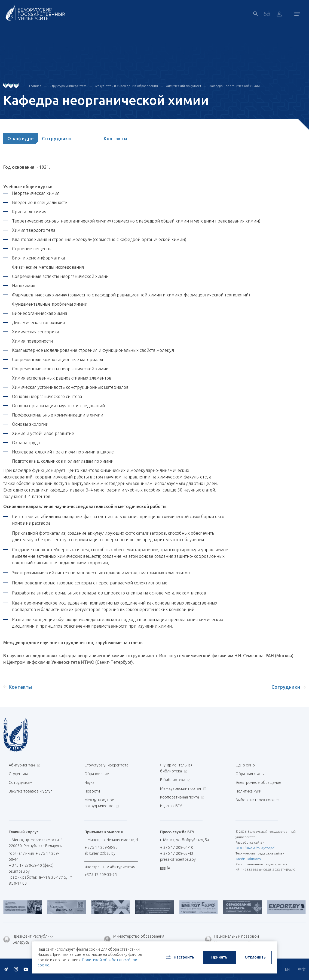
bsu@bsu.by (19, 871)
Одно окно (245, 765)
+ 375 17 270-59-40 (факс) (31, 865)
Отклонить (255, 957)
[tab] (21, 139)
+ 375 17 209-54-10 (177, 847)
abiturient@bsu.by (100, 853)
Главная (35, 86)
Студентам (18, 774)
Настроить (180, 957)
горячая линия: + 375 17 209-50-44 (34, 856)
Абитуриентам (24, 765)
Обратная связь (250, 774)
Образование (97, 774)
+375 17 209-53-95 (101, 875)
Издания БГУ (171, 806)
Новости (92, 791)
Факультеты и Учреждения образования (126, 86)
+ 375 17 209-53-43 (177, 853)
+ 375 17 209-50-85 (101, 847)
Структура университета (68, 86)
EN (287, 969)
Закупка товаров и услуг (30, 791)
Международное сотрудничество (102, 803)
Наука (89, 782)
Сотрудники (56, 139)
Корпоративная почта (182, 797)
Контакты (116, 139)
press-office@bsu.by (178, 859)
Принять (219, 957)
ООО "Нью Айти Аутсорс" (255, 848)
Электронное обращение (258, 782)
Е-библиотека (175, 780)
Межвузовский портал (183, 788)
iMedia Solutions (248, 859)
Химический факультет (184, 86)
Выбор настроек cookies (258, 800)
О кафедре (21, 139)
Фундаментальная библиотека (176, 768)
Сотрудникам (21, 782)
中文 (302, 969)
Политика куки (248, 791)
